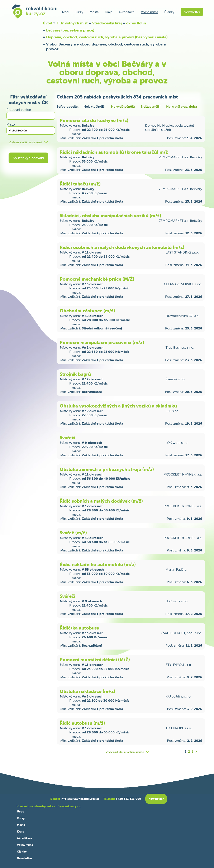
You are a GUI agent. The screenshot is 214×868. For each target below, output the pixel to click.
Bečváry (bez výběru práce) (70, 30)
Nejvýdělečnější (123, 106)
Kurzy (79, 12)
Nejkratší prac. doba (182, 106)
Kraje (109, 12)
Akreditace (127, 12)
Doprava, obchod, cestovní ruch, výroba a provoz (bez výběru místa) (107, 37)
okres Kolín (136, 23)
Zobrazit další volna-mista (125, 752)
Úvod (65, 12)
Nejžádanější (151, 106)
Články (169, 12)
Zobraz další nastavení (25, 142)
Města (94, 12)
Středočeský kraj (107, 23)
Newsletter (192, 12)
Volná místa (149, 12)
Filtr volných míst (72, 23)
